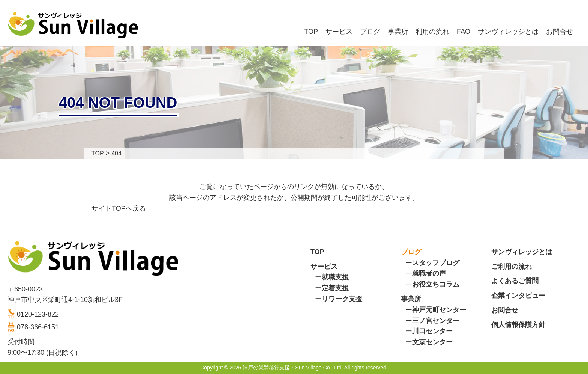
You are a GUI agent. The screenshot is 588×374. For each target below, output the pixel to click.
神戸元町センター (439, 310)
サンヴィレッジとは (508, 32)
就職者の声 (429, 273)
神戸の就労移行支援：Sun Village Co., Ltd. (293, 368)
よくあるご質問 (515, 281)
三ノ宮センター (436, 321)
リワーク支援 (342, 299)
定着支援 (335, 288)
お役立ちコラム (436, 284)
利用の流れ (432, 32)
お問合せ (559, 32)
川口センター (432, 331)
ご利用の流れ (511, 267)
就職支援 (335, 277)
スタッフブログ (436, 263)
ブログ (370, 32)
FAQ (463, 32)
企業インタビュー (518, 296)
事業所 (398, 32)
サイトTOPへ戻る (119, 208)
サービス (339, 32)
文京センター (432, 342)
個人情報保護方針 (518, 325)
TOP (311, 32)
